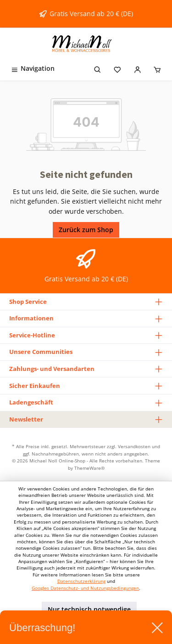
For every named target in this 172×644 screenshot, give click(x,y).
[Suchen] (98, 68)
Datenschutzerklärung (81, 581)
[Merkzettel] (117, 68)
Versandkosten (134, 446)
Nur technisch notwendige (89, 609)
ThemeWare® (89, 468)
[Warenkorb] (157, 68)
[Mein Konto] (138, 68)
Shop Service (28, 302)
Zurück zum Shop (86, 230)
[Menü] (33, 68)
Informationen (31, 318)
